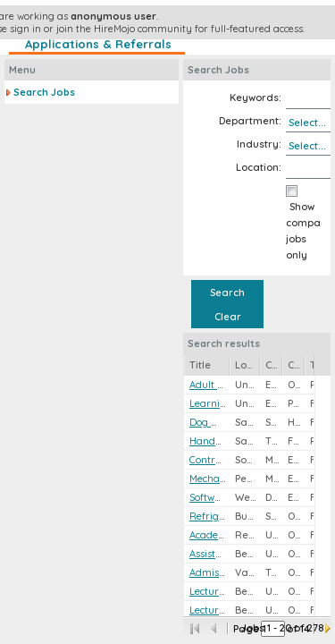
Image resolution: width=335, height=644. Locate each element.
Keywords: (255, 97)
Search (227, 292)
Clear (228, 317)
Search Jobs (44, 92)
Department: (250, 121)
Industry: (259, 144)
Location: (259, 167)
